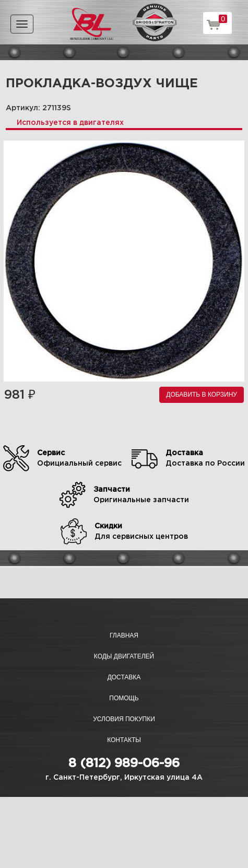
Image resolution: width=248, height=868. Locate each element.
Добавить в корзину (202, 395)
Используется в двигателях (70, 123)
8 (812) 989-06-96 (124, 763)
